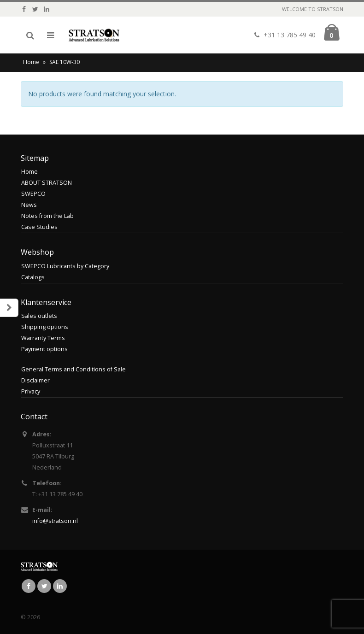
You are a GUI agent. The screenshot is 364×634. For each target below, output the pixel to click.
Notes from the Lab (47, 216)
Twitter (44, 586)
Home (31, 62)
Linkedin (60, 586)
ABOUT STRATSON (47, 183)
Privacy (31, 391)
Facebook (29, 586)
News (29, 205)
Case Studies (39, 227)
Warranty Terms (43, 338)
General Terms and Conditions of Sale (73, 369)
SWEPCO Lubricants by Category (65, 266)
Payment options (44, 349)
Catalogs (33, 277)
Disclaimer (35, 380)
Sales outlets (39, 316)
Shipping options (45, 327)
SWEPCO (33, 194)
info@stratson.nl (55, 521)
